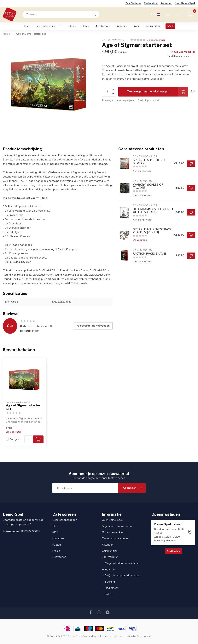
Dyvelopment (144, 636)
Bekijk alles (173, 551)
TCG (71, 26)
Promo (137, 26)
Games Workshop (114, 40)
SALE (170, 26)
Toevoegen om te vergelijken (118, 100)
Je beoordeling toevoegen (93, 326)
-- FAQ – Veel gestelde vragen (121, 575)
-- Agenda (108, 569)
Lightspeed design (122, 636)
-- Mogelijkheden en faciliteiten (121, 563)
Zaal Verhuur (133, 3)
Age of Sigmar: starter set (31, 34)
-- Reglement (110, 588)
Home (27, 26)
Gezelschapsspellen (48, 26)
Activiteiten (153, 26)
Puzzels (120, 26)
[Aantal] (28, 439)
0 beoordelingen (156, 40)
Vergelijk (16, 439)
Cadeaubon (151, 3)
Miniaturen (101, 26)
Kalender (166, 3)
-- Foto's (107, 594)
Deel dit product (148, 100)
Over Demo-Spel (185, 3)
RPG (84, 26)
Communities (110, 551)
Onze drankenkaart (114, 532)
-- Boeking (108, 582)
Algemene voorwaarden (117, 526)
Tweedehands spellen (116, 538)
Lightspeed (103, 636)
